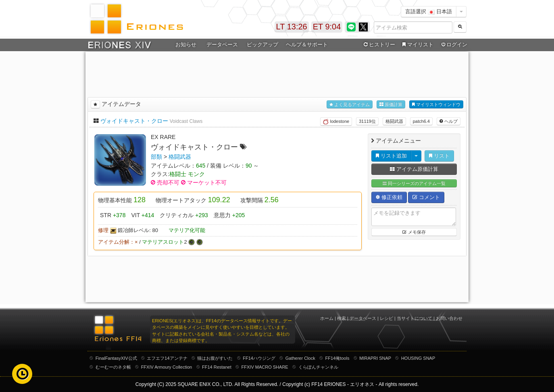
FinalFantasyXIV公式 (116, 358)
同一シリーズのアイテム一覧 (414, 184)
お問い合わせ (449, 318)
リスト (439, 156)
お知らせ (186, 45)
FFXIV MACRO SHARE (265, 367)
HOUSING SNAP (418, 358)
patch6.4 (421, 121)
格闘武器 (394, 121)
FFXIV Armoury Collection (167, 367)
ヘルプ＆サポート (307, 45)
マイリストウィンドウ (436, 105)
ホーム (327, 318)
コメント (426, 197)
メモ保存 (414, 232)
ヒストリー (378, 45)
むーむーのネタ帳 (113, 367)
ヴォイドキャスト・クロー (134, 121)
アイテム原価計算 (414, 169)
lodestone (336, 122)
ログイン (454, 45)
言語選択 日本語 (429, 11)
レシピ (386, 318)
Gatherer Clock (300, 358)
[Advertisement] (277, 73)
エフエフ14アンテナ (167, 358)
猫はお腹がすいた (215, 358)
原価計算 (391, 105)
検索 (342, 318)
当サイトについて (414, 318)
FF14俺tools (337, 358)
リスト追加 (391, 156)
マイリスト (417, 45)
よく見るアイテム (350, 105)
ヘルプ (449, 121)
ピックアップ (262, 45)
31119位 (367, 121)
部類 (156, 157)
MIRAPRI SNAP (375, 358)
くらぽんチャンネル (318, 367)
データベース (222, 45)
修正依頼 (389, 197)
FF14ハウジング (259, 358)
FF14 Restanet (217, 367)
